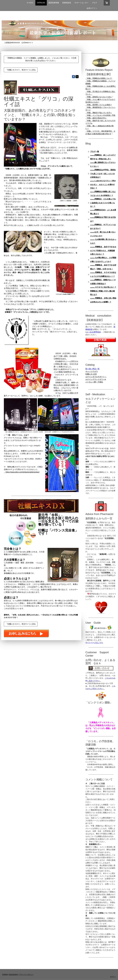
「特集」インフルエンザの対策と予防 (100, 115)
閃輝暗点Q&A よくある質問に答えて (103, 212)
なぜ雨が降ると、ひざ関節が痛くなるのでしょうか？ (103, 260)
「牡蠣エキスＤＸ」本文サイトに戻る (21, 70)
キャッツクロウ (92, 371)
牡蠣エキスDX (91, 374)
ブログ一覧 (95, 152)
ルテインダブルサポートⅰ (96, 377)
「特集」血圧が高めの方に (96, 118)
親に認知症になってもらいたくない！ (103, 164)
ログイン (113, 977)
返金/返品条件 (14, 975)
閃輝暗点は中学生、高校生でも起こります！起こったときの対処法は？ (103, 174)
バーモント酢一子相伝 (94, 382)
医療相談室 (67, 3)
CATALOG (41, 3)
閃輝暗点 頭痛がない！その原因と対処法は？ (103, 282)
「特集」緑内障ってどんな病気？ (99, 105)
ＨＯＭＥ (30, 3)
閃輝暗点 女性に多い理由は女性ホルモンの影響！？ (103, 300)
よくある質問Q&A (94, 332)
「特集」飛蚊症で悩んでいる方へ (99, 113)
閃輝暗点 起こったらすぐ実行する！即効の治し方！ (103, 157)
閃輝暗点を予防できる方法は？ (103, 219)
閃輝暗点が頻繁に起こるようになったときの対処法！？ (103, 194)
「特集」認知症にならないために (99, 97)
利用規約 (5, 975)
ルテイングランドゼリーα (96, 379)
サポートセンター (81, 3)
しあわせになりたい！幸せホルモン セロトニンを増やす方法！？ (103, 184)
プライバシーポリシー (26, 975)
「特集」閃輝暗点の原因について (99, 78)
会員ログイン (92, 8)
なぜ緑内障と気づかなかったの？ (103, 241)
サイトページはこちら (94, 643)
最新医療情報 (54, 3)
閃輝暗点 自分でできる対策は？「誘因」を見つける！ (103, 267)
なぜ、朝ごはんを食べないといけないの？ (103, 234)
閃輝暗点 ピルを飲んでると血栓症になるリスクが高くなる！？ (103, 203)
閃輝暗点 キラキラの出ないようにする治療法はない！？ (103, 274)
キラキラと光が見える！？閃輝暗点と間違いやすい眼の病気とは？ (103, 291)
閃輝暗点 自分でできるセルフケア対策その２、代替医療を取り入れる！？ (103, 250)
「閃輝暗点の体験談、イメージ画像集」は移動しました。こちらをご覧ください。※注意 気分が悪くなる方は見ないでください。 (42, 59)
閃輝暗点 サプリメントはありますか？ (103, 227)
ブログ (94, 3)
